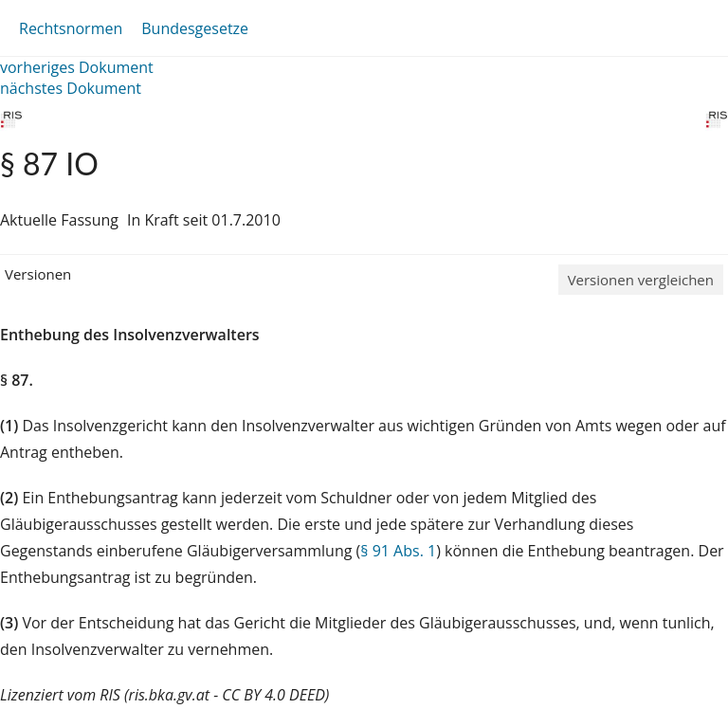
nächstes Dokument (71, 88)
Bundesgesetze (195, 28)
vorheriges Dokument (77, 67)
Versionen (38, 274)
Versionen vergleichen (641, 280)
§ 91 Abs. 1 (398, 551)
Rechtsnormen (71, 28)
